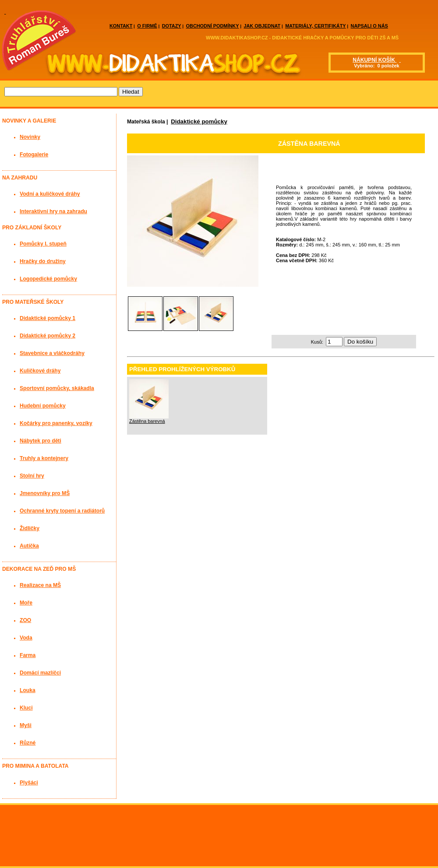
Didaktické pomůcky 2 (48, 336)
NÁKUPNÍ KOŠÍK (374, 60)
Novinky (30, 137)
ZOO (25, 620)
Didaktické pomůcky (199, 121)
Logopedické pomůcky (48, 279)
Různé (28, 743)
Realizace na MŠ (40, 585)
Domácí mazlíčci (40, 673)
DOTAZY (172, 26)
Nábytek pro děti (41, 441)
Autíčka (29, 546)
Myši (26, 725)
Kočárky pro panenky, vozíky (56, 423)
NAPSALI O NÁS (369, 26)
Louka (28, 690)
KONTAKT (121, 26)
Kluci (26, 708)
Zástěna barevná (147, 421)
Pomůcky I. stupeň (43, 244)
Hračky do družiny (43, 261)
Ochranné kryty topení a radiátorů (62, 511)
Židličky (30, 528)
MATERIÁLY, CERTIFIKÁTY (315, 26)
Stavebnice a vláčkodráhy (52, 353)
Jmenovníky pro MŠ (45, 493)
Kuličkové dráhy (40, 371)
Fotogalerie (34, 155)
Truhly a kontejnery (44, 458)
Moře (26, 603)
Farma (28, 655)
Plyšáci (29, 783)
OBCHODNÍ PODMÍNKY (213, 26)
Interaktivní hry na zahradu (53, 211)
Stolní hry (32, 476)
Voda (26, 638)
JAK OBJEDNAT (262, 26)
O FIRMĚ (147, 26)
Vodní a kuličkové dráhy (50, 194)
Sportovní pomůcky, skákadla (57, 388)
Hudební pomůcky (43, 406)
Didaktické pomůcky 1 (48, 318)
